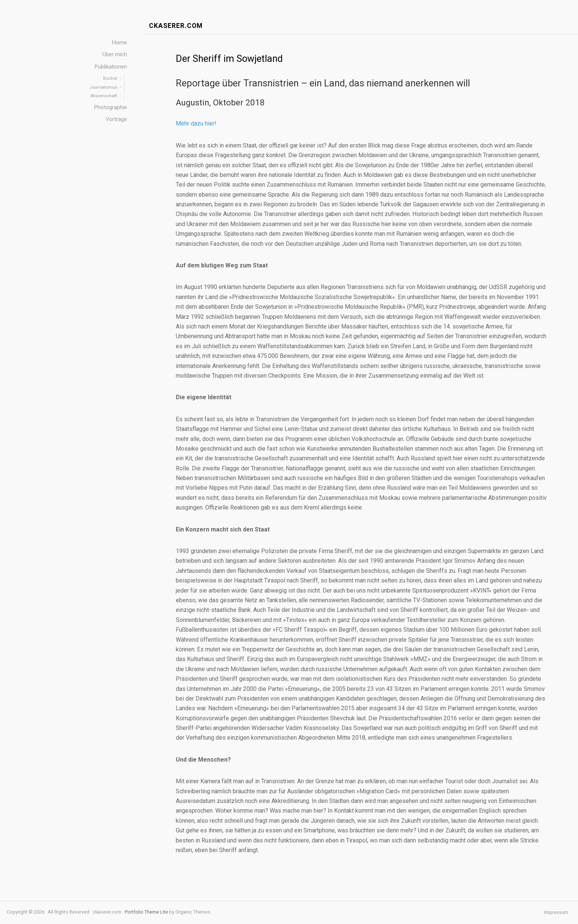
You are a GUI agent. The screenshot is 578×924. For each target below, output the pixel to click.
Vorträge (116, 119)
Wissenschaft (104, 96)
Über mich (115, 55)
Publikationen (111, 67)
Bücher (110, 78)
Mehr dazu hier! (196, 123)
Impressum (556, 913)
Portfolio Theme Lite (146, 912)
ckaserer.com (176, 26)
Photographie (111, 107)
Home (120, 43)
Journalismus (103, 87)
